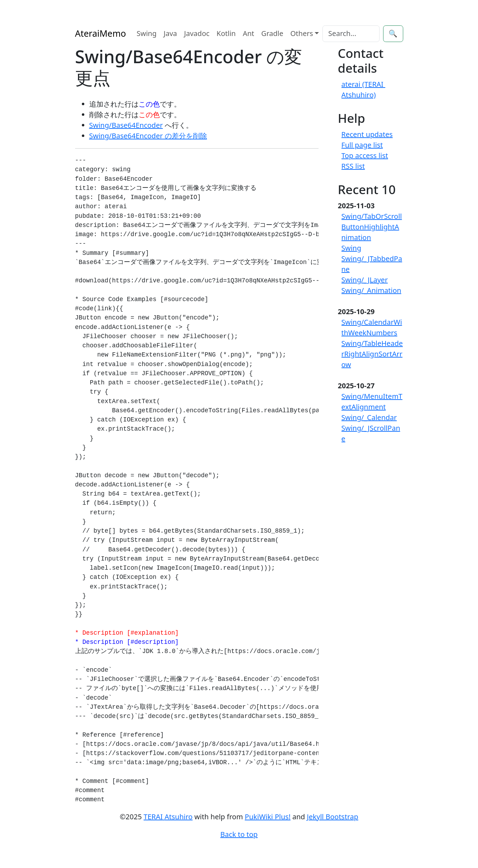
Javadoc (197, 33)
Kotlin (226, 33)
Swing (147, 33)
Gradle (272, 33)
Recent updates (367, 134)
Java (170, 33)
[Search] (351, 34)
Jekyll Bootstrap (333, 817)
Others (302, 33)
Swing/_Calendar (369, 417)
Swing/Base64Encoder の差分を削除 (148, 136)
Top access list (365, 155)
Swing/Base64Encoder (126, 125)
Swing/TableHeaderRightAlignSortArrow (372, 354)
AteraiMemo (101, 33)
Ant (248, 33)
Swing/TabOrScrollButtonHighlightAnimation (372, 227)
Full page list (362, 145)
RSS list (353, 166)
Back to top (239, 834)
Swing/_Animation (371, 290)
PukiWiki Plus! (268, 817)
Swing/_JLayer (365, 280)
